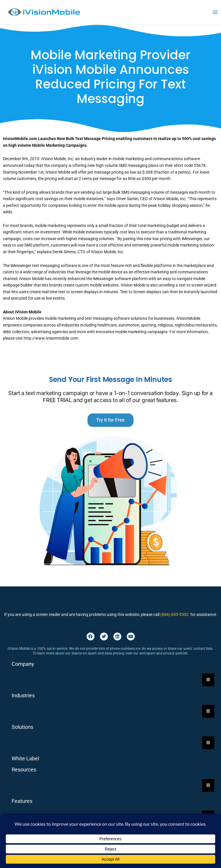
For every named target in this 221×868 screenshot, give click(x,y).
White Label (25, 758)
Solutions (22, 727)
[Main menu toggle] (215, 12)
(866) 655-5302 (174, 614)
